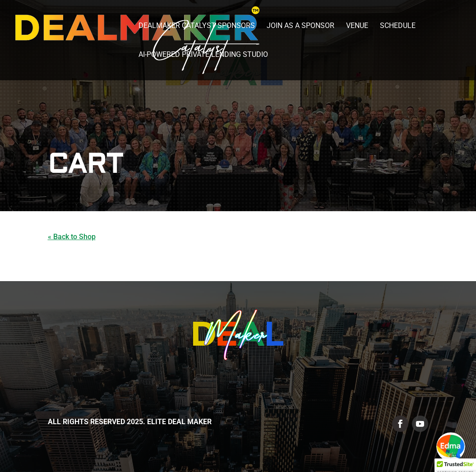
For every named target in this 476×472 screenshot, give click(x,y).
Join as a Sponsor (300, 26)
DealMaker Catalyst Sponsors (197, 26)
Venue (357, 26)
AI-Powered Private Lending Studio (203, 55)
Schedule (398, 26)
